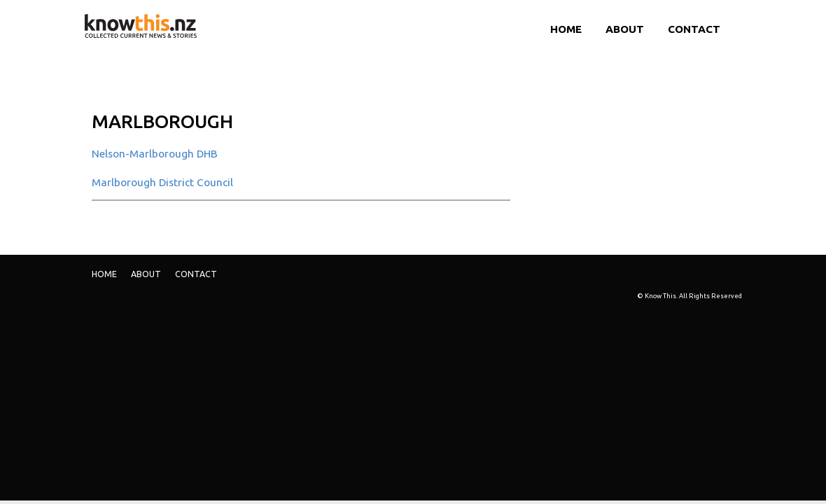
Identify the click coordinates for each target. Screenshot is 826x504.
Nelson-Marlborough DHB (155, 154)
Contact (694, 29)
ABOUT (625, 29)
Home (566, 29)
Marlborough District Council (162, 182)
